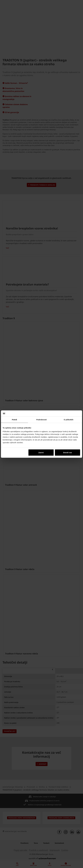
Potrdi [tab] (14, 420)
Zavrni (41, 452)
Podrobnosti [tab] (41, 420)
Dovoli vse (68, 452)
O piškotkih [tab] (69, 420)
